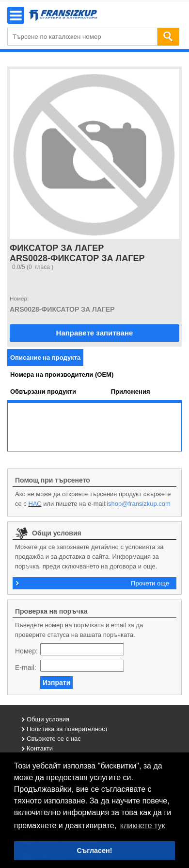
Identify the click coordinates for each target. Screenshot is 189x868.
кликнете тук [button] (143, 826)
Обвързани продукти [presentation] (43, 392)
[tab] (45, 358)
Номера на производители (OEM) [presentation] (62, 375)
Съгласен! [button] (94, 851)
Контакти (40, 748)
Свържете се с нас (54, 739)
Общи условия (48, 719)
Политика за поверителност (67, 729)
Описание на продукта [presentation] (45, 358)
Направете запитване (95, 333)
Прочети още (150, 583)
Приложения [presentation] (131, 392)
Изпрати (56, 683)
